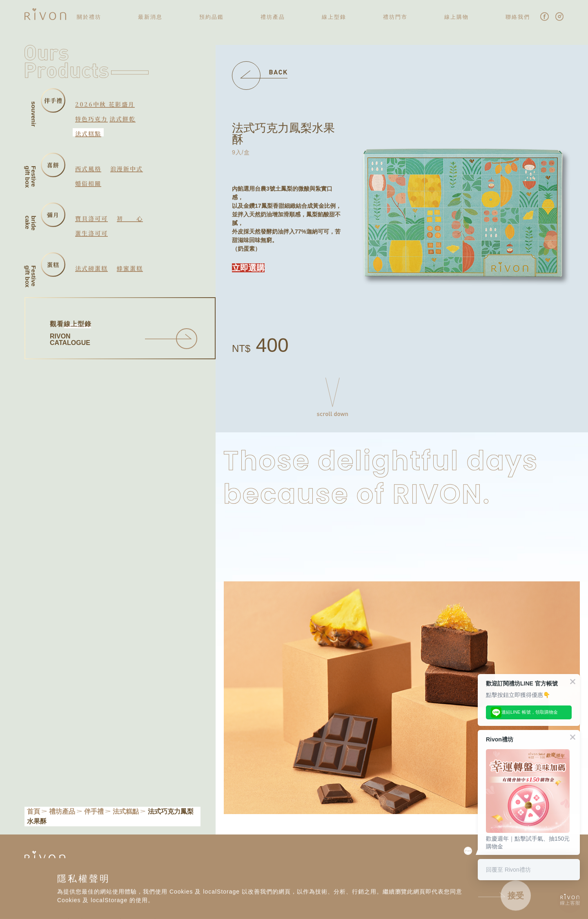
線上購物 (457, 17)
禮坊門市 (395, 17)
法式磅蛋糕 (91, 268)
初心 (130, 218)
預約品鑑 (212, 17)
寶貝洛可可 (91, 218)
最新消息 (150, 17)
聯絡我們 (518, 17)
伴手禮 (94, 811)
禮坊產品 (62, 811)
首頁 (33, 811)
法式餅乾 (122, 119)
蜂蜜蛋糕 (130, 268)
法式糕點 (88, 134)
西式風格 (88, 169)
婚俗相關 (88, 183)
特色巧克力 (91, 119)
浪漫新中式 (127, 169)
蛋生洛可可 (91, 233)
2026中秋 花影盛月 (105, 104)
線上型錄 (334, 17)
